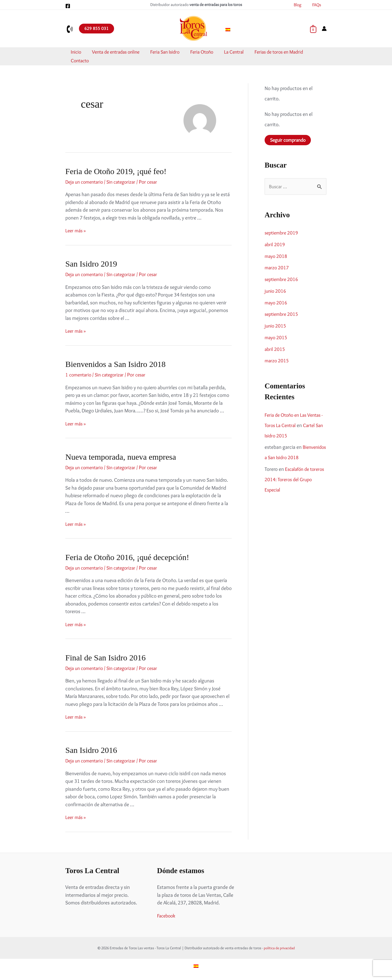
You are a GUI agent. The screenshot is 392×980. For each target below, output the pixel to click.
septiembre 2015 (282, 315)
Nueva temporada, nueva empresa (121, 457)
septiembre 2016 (282, 280)
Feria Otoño (197, 52)
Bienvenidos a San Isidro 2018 (115, 364)
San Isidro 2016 (91, 750)
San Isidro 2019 (91, 264)
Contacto (308, 52)
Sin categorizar (126, 182)
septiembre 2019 (282, 233)
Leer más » (76, 231)
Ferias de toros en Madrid (267, 52)
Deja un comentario (86, 182)
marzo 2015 (277, 361)
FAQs (318, 5)
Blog (301, 5)
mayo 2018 (276, 256)
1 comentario (79, 375)
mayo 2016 (276, 303)
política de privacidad (279, 948)
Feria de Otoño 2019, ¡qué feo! (116, 171)
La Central (225, 52)
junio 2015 (276, 326)
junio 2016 (276, 291)
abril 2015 (275, 349)
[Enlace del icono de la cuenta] (324, 29)
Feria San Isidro (163, 52)
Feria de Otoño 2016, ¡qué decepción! (127, 557)
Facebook (167, 916)
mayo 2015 (276, 338)
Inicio (81, 52)
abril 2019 (275, 245)
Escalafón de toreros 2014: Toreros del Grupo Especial (290, 480)
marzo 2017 (277, 268)
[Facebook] (68, 6)
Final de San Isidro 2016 (105, 658)
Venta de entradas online (117, 52)
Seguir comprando (289, 140)
